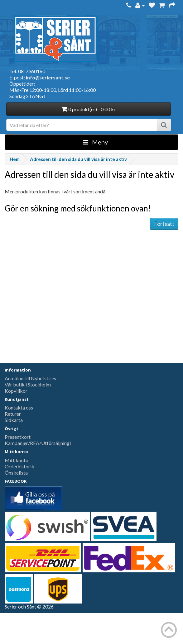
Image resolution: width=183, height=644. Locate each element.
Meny (95, 142)
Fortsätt (164, 224)
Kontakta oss (19, 407)
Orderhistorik (19, 466)
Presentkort (18, 437)
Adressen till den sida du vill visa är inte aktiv (78, 159)
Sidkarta (14, 420)
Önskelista (16, 473)
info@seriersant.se (48, 77)
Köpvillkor (16, 391)
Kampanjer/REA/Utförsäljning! (38, 443)
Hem (15, 159)
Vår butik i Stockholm (28, 384)
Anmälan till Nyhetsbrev (31, 378)
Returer (13, 414)
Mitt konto (17, 460)
